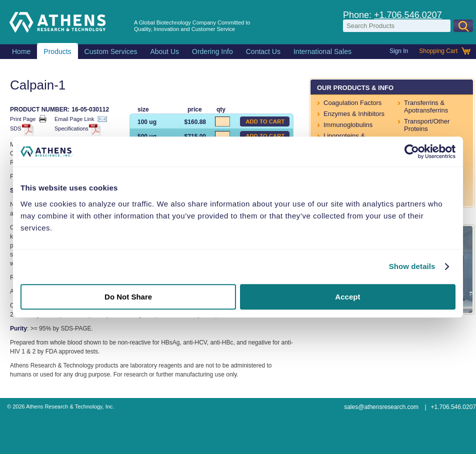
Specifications (76, 129)
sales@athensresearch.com (381, 407)
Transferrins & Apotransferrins (426, 106)
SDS (20, 129)
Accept (347, 297)
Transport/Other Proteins (427, 125)
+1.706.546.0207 (408, 15)
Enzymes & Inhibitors (354, 114)
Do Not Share (128, 297)
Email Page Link (81, 119)
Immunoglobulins (348, 125)
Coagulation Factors (352, 103)
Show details (412, 266)
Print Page (28, 119)
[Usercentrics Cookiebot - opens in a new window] (412, 151)
